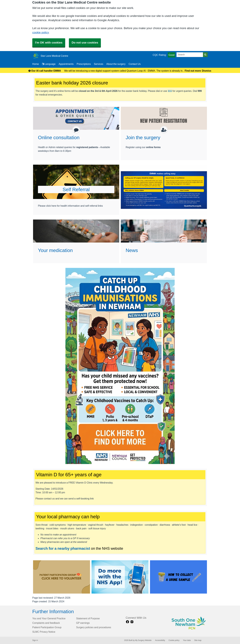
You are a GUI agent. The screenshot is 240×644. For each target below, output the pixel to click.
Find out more (193, 71)
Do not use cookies (85, 43)
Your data (187, 640)
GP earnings (83, 623)
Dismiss (207, 71)
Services (98, 64)
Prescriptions (84, 64)
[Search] (190, 55)
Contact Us (135, 64)
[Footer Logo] (189, 623)
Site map (198, 640)
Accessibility (160, 640)
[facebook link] (127, 622)
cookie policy (40, 32)
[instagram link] (132, 622)
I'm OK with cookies (49, 43)
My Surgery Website (143, 640)
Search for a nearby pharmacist (63, 548)
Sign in (35, 640)
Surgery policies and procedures (94, 627)
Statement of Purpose (88, 618)
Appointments (66, 64)
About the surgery (116, 64)
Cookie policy (174, 640)
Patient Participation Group (47, 627)
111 (170, 91)
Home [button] (36, 64)
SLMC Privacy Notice (44, 632)
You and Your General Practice (49, 618)
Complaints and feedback (46, 623)
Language (49, 64)
